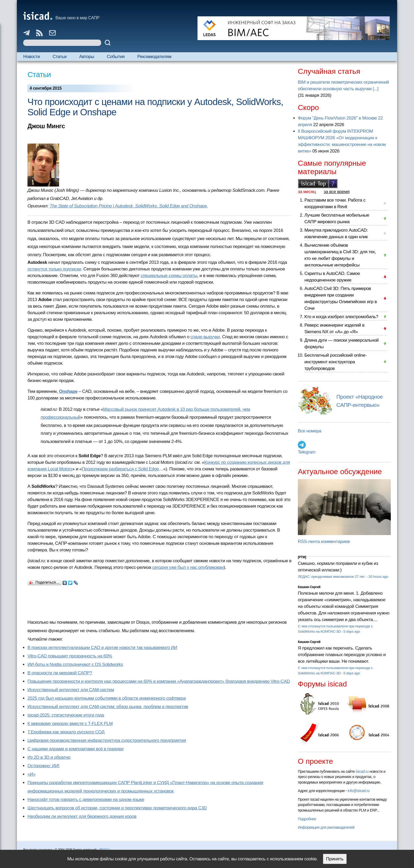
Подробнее (307, 819)
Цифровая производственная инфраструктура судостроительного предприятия (107, 740)
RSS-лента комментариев (324, 542)
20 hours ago (378, 577)
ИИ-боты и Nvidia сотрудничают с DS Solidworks (75, 664)
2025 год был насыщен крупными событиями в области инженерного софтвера (107, 698)
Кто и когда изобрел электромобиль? (341, 317)
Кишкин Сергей (309, 587)
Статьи (60, 57)
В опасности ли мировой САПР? (60, 673)
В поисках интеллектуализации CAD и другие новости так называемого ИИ (102, 648)
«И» (31, 774)
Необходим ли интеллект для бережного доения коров (82, 816)
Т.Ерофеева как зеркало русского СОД (66, 732)
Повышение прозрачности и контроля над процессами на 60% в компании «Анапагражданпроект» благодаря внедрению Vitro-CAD (159, 681)
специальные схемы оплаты (169, 276)
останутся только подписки (54, 269)
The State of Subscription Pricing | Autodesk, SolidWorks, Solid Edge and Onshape (128, 206)
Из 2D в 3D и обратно (49, 757)
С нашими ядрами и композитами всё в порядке (76, 749)
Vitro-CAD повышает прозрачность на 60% (70, 656)
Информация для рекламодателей (326, 827)
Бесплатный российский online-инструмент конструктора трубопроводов (336, 362)
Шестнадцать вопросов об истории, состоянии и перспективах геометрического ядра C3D (117, 808)
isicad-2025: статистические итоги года (66, 715)
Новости (32, 57)
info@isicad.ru (359, 791)
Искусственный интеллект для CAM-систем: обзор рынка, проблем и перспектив (108, 707)
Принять (335, 859)
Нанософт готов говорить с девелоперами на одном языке (86, 800)
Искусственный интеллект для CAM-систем (71, 690)
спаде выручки (205, 337)
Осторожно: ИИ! (43, 766)
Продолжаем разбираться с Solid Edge (120, 469)
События (116, 57)
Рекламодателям (154, 57)
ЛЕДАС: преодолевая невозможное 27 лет (332, 577)
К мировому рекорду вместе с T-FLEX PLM (70, 724)
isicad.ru (362, 771)
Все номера (310, 431)
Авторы (87, 57)
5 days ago (352, 631)
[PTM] (302, 557)
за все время (337, 192)
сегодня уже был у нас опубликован (188, 567)
